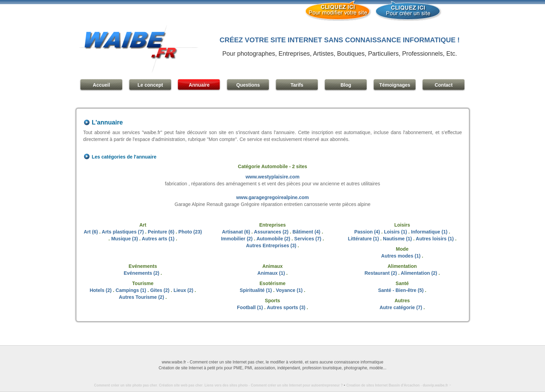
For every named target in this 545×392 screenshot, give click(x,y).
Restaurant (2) (381, 273)
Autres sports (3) (286, 307)
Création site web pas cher (181, 385)
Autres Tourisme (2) (141, 297)
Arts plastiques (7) (123, 232)
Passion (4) (367, 232)
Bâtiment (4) (307, 232)
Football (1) (250, 307)
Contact (443, 85)
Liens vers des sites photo (226, 385)
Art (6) (91, 232)
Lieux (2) (184, 290)
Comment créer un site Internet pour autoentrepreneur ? (298, 385)
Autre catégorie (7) (401, 307)
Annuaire (199, 85)
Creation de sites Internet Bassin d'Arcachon (383, 385)
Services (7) (308, 239)
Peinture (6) (161, 232)
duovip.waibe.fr (435, 385)
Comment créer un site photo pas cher (125, 385)
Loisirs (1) (395, 232)
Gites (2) (160, 290)
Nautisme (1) (397, 239)
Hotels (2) (101, 290)
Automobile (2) (273, 239)
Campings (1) (131, 290)
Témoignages (395, 85)
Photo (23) (190, 232)
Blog (346, 85)
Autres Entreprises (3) (271, 246)
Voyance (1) (289, 290)
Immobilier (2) (237, 239)
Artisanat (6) (236, 232)
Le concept (150, 85)
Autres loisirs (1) (435, 239)
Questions (248, 85)
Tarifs (297, 85)
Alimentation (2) (419, 273)
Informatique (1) (429, 232)
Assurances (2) (271, 232)
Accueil (102, 85)
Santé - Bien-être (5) (401, 290)
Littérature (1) (363, 239)
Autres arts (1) (158, 239)
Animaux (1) (271, 273)
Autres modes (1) (401, 256)
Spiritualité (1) (256, 290)
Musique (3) (125, 239)
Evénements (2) (141, 273)
